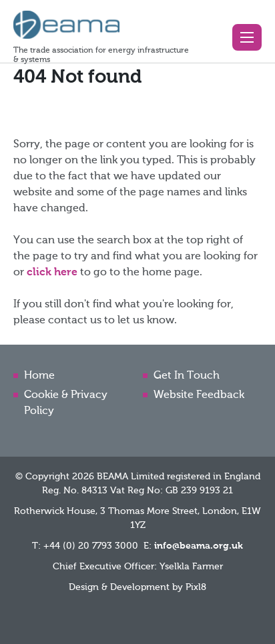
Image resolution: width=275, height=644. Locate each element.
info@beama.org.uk (199, 546)
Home (39, 376)
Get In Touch (187, 376)
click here (52, 273)
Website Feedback (199, 395)
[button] (247, 37)
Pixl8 (196, 587)
